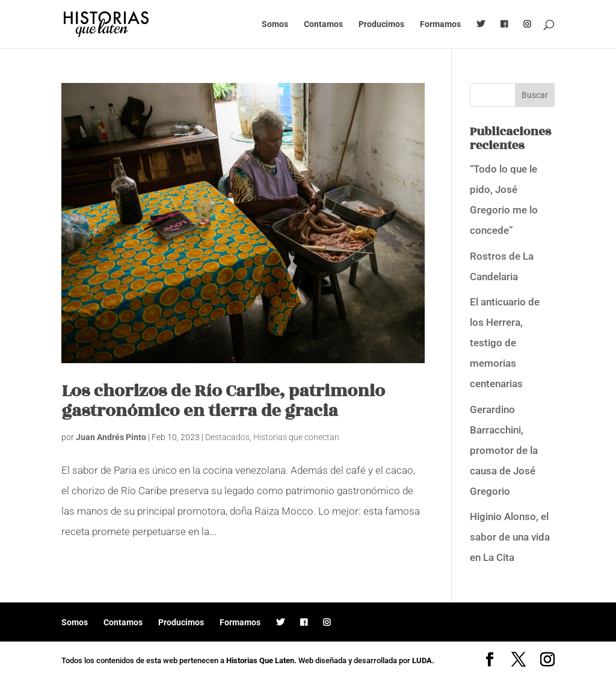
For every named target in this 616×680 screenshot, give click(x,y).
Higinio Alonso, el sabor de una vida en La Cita (510, 537)
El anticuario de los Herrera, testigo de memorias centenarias (505, 343)
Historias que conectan (296, 437)
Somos (275, 24)
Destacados (227, 437)
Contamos (323, 24)
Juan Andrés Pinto (111, 437)
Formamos (440, 24)
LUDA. (423, 660)
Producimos (381, 24)
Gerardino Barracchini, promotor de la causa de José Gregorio (504, 450)
